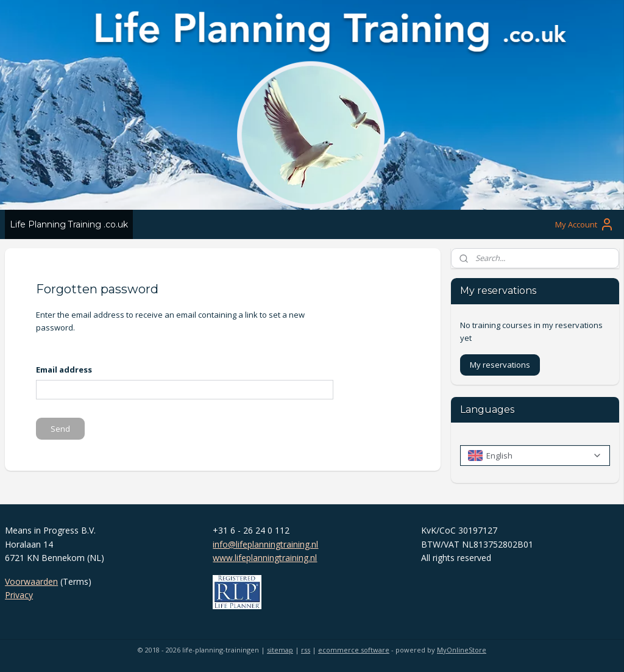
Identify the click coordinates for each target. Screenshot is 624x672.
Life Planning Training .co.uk (69, 224)
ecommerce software (354, 650)
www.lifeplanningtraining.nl (265, 558)
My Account (585, 224)
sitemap (280, 650)
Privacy (19, 595)
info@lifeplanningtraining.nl (265, 544)
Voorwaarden (31, 581)
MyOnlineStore (462, 650)
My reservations (500, 365)
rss (306, 650)
